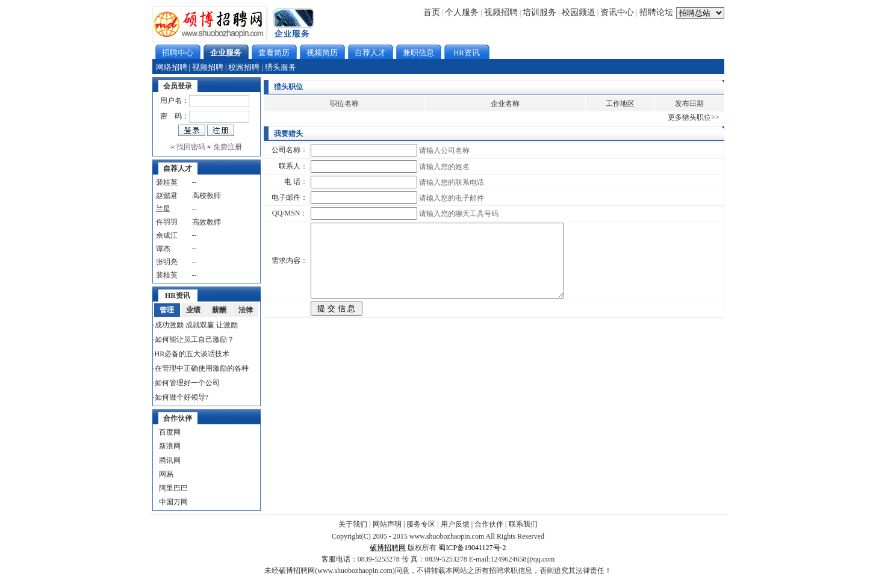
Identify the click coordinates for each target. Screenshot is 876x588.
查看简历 (274, 53)
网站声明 (387, 524)
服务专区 (421, 524)
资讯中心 (617, 12)
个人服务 (462, 12)
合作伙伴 (489, 524)
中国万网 (173, 502)
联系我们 (523, 524)
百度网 (170, 432)
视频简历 (322, 53)
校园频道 (579, 12)
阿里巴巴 (173, 488)
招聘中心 (178, 53)
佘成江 (167, 235)
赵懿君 (167, 196)
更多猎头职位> (691, 117)
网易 (166, 474)
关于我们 (353, 524)
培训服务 (539, 12)
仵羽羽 (167, 222)
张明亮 (167, 262)
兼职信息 (418, 53)
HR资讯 (467, 53)
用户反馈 (455, 524)
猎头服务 (281, 67)
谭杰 (163, 249)
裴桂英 (167, 182)
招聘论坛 (656, 12)
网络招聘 (172, 67)
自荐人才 (370, 53)
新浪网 (170, 446)
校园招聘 (244, 67)
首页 (432, 12)
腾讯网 (170, 460)
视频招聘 (501, 12)
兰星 (163, 209)
